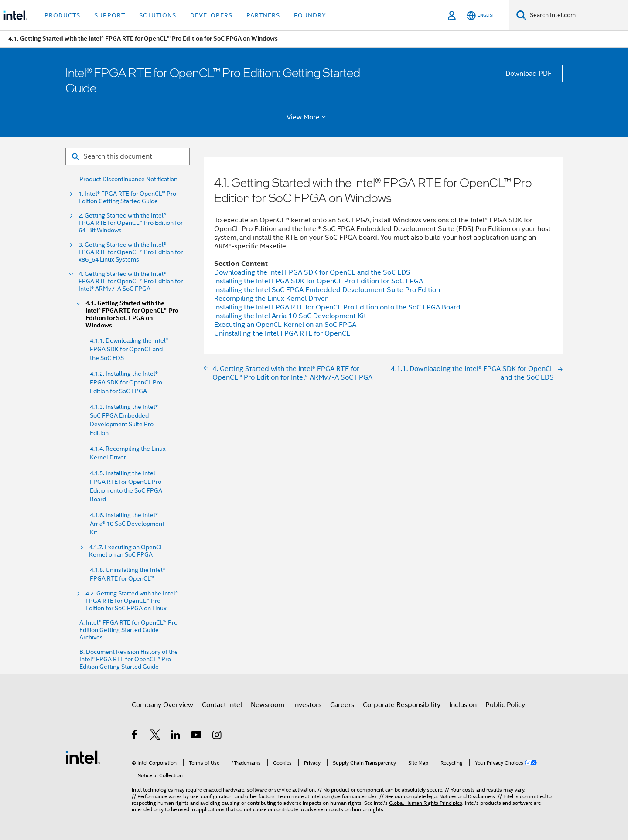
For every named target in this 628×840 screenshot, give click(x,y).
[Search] (521, 15)
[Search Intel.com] (577, 15)
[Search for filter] (128, 156)
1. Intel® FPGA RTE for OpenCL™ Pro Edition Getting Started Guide (127, 197)
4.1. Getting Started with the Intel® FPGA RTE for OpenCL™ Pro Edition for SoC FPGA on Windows (132, 314)
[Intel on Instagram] (217, 736)
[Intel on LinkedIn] (176, 736)
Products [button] (62, 15)
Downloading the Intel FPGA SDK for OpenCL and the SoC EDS (312, 272)
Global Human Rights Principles (426, 803)
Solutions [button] (158, 15)
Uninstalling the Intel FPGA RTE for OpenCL (282, 333)
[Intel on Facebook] (135, 736)
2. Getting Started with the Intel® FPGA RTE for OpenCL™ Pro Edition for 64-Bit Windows (131, 223)
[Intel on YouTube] (197, 736)
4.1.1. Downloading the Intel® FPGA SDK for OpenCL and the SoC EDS (129, 349)
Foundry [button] (310, 15)
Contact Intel (222, 705)
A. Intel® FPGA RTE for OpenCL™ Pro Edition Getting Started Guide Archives (128, 630)
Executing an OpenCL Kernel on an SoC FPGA (285, 325)
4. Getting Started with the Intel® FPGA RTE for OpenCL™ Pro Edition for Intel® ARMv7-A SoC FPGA (131, 281)
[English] (481, 15)
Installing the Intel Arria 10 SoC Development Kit (290, 316)
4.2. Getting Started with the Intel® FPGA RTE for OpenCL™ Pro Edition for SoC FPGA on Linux (132, 601)
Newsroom (268, 705)
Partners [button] (263, 15)
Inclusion (463, 705)
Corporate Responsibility (402, 705)
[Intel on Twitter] (155, 736)
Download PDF (529, 74)
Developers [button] (211, 15)
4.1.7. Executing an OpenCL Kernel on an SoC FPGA (126, 551)
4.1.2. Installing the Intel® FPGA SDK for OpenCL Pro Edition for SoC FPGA (126, 382)
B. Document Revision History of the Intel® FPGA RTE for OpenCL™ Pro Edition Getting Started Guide (129, 659)
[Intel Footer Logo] (83, 757)
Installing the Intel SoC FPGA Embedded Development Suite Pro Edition (327, 290)
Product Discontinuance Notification (128, 179)
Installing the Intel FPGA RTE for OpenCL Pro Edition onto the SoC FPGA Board (337, 307)
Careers (342, 705)
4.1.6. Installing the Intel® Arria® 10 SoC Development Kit (127, 524)
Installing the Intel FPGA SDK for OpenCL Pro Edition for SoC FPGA (319, 281)
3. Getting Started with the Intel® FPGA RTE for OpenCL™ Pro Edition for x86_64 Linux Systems (131, 252)
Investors (307, 705)
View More (308, 117)
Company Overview (162, 705)
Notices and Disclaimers (467, 796)
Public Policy (505, 705)
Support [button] (110, 15)
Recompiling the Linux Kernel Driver (271, 299)
